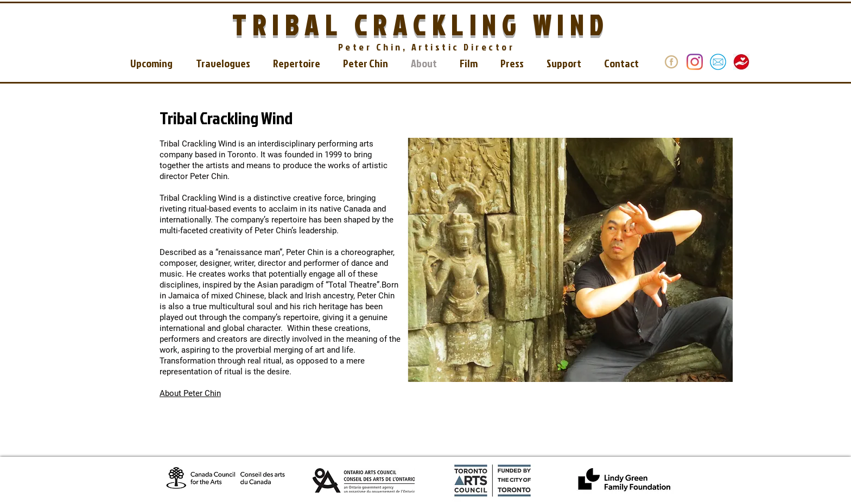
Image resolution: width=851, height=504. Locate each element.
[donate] (671, 62)
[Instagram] (695, 62)
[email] (718, 62)
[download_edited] (741, 62)
